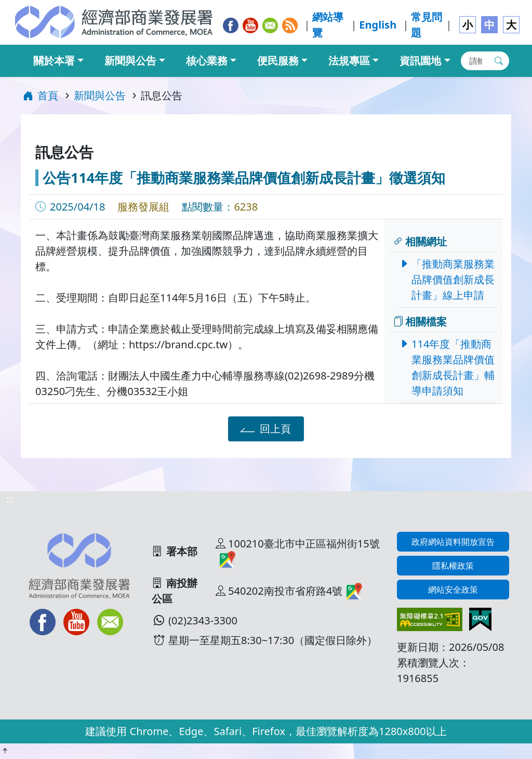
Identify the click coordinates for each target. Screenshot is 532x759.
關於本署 (54, 61)
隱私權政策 (453, 566)
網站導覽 (328, 25)
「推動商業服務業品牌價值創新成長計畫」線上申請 (450, 279)
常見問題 (427, 25)
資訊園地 (420, 61)
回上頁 (264, 428)
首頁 (41, 95)
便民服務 (278, 61)
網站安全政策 (453, 590)
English (378, 25)
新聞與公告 (130, 61)
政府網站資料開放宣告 (453, 542)
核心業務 (207, 61)
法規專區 (349, 61)
